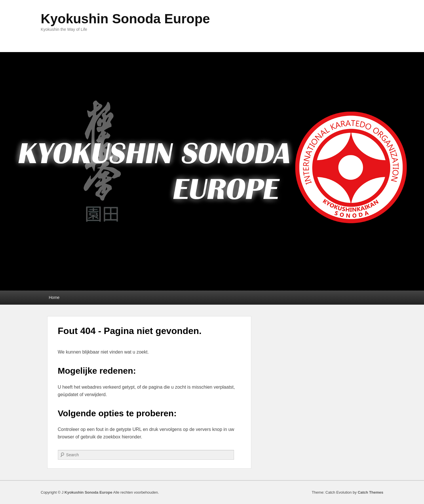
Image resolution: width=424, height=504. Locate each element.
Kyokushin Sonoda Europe (126, 19)
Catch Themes (371, 492)
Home (54, 297)
